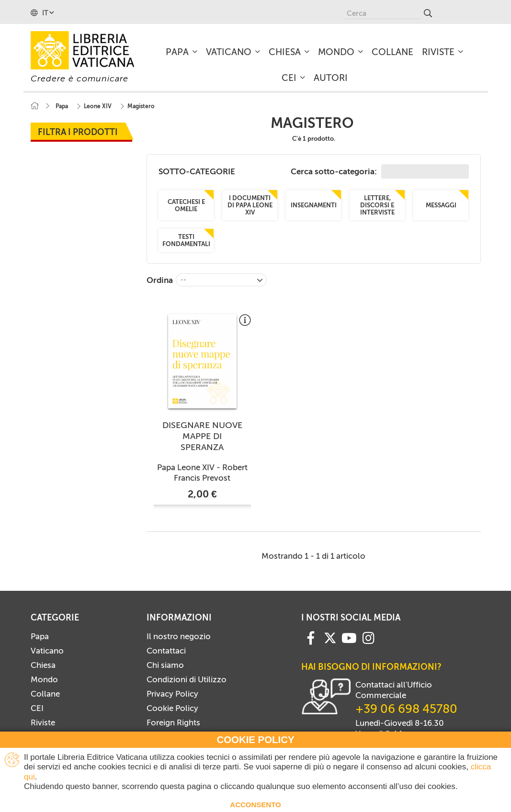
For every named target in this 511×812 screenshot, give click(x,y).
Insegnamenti (314, 205)
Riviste (43, 722)
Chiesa (43, 665)
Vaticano (47, 651)
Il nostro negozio (179, 636)
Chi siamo (165, 665)
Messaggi (441, 205)
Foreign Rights (173, 722)
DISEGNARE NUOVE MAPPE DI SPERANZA (202, 436)
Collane (45, 694)
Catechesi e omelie (186, 205)
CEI (37, 708)
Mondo (44, 679)
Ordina (160, 280)
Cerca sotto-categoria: (380, 171)
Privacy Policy (172, 694)
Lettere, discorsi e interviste (377, 205)
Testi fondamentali (186, 240)
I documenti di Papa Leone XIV (250, 205)
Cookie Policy (172, 708)
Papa (40, 636)
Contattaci (166, 651)
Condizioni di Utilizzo (187, 679)
